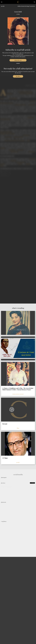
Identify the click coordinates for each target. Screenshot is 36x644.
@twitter (3, 483)
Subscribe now (18, 60)
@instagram (4, 477)
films (18, 428)
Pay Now (18, 76)
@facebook (3, 502)
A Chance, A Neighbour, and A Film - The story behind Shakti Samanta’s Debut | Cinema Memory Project (18, 389)
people (3, 6)
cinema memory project (18, 394)
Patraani (5, 424)
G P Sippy (5, 458)
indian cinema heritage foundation (26, 6)
